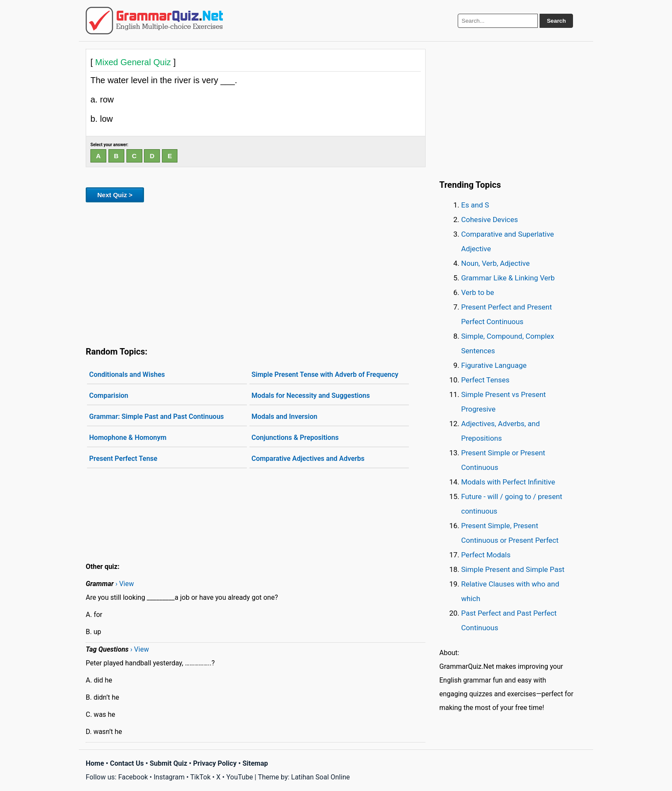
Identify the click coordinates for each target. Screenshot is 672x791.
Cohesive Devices (490, 220)
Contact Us (127, 763)
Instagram (169, 777)
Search (556, 21)
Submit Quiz (168, 763)
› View (124, 584)
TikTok (201, 777)
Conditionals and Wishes (127, 374)
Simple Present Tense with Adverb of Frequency (325, 374)
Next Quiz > (115, 195)
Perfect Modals (486, 555)
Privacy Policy (215, 763)
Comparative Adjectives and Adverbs (308, 459)
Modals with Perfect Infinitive (508, 482)
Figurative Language (494, 365)
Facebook (133, 777)
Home (95, 763)
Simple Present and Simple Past (513, 569)
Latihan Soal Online (320, 777)
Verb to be (478, 292)
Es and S (475, 205)
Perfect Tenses (485, 380)
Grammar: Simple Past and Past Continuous (156, 417)
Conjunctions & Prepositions (295, 438)
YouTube (240, 777)
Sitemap (255, 763)
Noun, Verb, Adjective (495, 263)
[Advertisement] (256, 273)
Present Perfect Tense (123, 459)
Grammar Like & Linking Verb (508, 278)
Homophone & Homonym (128, 438)
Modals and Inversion (285, 417)
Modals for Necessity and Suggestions (311, 395)
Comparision (109, 395)
